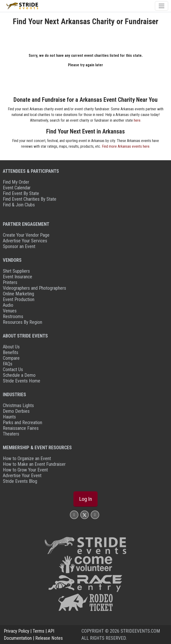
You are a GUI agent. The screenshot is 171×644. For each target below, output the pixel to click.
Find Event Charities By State (30, 199)
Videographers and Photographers (34, 288)
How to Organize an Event (27, 458)
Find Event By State (21, 193)
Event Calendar (17, 188)
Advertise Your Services (25, 241)
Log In (85, 499)
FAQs (8, 364)
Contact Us (13, 369)
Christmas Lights (18, 405)
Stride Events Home (22, 381)
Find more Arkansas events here (126, 146)
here (137, 120)
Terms (38, 631)
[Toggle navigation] (162, 6)
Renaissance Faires (21, 428)
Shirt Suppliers (16, 271)
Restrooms (13, 316)
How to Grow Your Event (25, 470)
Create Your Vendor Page (26, 235)
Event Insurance (18, 277)
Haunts (9, 417)
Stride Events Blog (20, 481)
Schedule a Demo (19, 375)
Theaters (11, 434)
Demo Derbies (16, 411)
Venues (10, 311)
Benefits (11, 352)
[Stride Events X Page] (85, 515)
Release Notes (49, 638)
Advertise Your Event (22, 475)
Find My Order (16, 182)
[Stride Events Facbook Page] (74, 515)
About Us (11, 347)
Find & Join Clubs (19, 205)
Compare (11, 358)
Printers (10, 282)
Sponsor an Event (19, 246)
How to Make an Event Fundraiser (34, 464)
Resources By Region (22, 322)
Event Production (19, 299)
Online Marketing (18, 294)
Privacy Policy (16, 631)
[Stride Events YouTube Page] (95, 515)
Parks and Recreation (22, 422)
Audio (8, 305)
